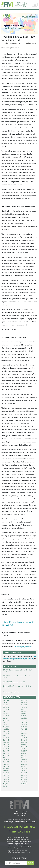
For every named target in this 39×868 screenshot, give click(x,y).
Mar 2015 (24, 775)
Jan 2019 (6, 738)
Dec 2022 (6, 707)
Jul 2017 (24, 751)
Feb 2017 (6, 758)
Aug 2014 (6, 784)
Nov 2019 (24, 731)
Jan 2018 (6, 749)
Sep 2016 (24, 762)
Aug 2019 (24, 733)
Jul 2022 (24, 709)
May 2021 (24, 718)
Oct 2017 (6, 751)
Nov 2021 (24, 714)
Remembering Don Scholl (11, 692)
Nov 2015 (6, 771)
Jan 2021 (6, 722)
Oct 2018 (6, 740)
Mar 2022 (24, 711)
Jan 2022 (6, 714)
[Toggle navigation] (35, 5)
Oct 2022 (6, 709)
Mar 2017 (24, 755)
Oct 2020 (6, 725)
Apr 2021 (6, 720)
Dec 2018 (24, 738)
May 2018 (24, 744)
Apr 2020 (24, 729)
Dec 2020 (24, 722)
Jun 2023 (24, 705)
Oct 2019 (6, 733)
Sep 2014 (24, 782)
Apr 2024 (24, 703)
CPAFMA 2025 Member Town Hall (14, 682)
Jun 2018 (6, 744)
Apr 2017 (6, 755)
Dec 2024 (6, 703)
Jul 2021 (24, 716)
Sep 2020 (24, 725)
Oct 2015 (24, 771)
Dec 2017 (24, 749)
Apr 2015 (6, 775)
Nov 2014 (24, 779)
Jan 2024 (6, 705)
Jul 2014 (24, 784)
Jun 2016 (6, 766)
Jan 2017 (24, 758)
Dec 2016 (6, 760)
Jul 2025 (6, 700)
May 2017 (24, 753)
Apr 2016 (24, 766)
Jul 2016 (24, 764)
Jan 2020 (6, 731)
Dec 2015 (24, 769)
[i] (35, 79)
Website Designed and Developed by (19, 822)
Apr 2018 (6, 747)
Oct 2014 (6, 782)
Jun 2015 (24, 773)
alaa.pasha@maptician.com (23, 647)
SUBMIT (31, 863)
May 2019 (6, 736)
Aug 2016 (6, 764)
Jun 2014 (6, 786)
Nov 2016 (24, 760)
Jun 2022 (6, 711)
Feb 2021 (24, 720)
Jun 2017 (6, 753)
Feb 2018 (24, 747)
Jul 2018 (24, 742)
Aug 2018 (6, 742)
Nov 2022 (24, 707)
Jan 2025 (24, 700)
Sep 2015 (6, 773)
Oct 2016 (6, 762)
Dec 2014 (6, 779)
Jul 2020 (24, 727)
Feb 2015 (6, 777)
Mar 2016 (6, 769)
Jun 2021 (6, 718)
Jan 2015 (24, 777)
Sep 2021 (6, 716)
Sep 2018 (24, 740)
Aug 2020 (6, 727)
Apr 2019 (24, 736)
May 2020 (6, 729)
